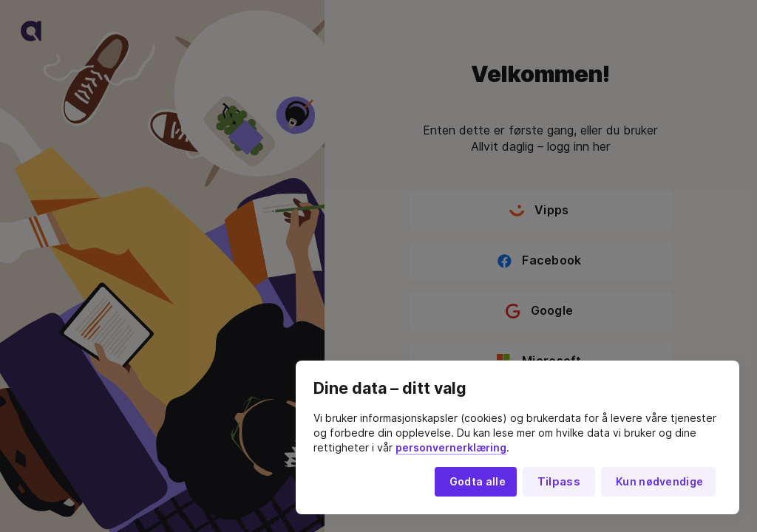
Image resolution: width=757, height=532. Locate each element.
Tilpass (559, 482)
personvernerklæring (451, 448)
